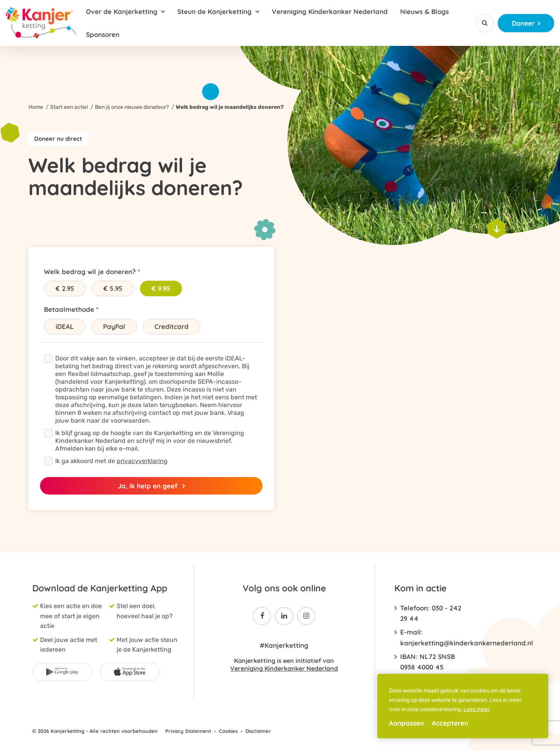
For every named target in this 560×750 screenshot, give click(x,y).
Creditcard (171, 326)
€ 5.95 (113, 288)
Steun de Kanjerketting (214, 11)
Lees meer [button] (477, 709)
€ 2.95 (65, 288)
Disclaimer (258, 731)
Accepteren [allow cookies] (450, 723)
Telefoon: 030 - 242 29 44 (431, 613)
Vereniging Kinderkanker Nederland (330, 11)
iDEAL (65, 326)
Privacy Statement (188, 731)
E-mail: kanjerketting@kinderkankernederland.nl (431, 637)
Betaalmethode (69, 309)
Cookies (228, 731)
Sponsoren (103, 34)
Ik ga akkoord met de (111, 461)
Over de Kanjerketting (122, 11)
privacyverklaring (142, 461)
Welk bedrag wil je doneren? (90, 272)
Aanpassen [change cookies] (406, 723)
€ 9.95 (161, 288)
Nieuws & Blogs (424, 11)
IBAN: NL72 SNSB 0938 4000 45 (428, 662)
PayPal (114, 326)
